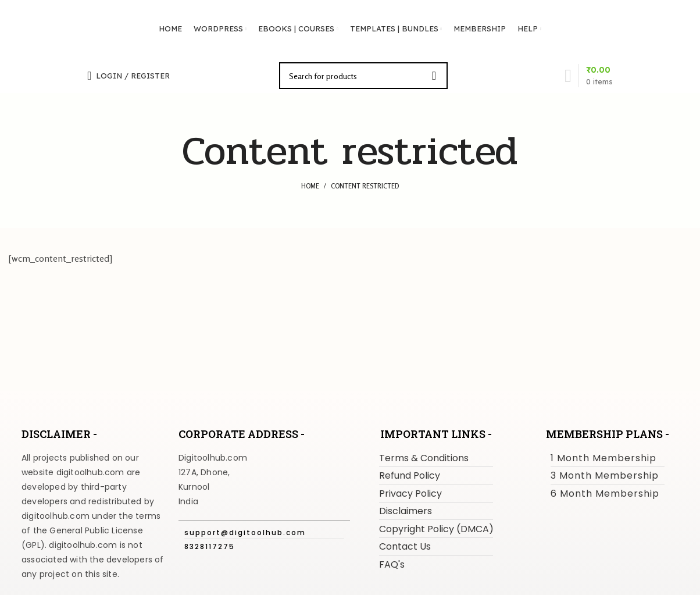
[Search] (363, 76)
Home (310, 186)
